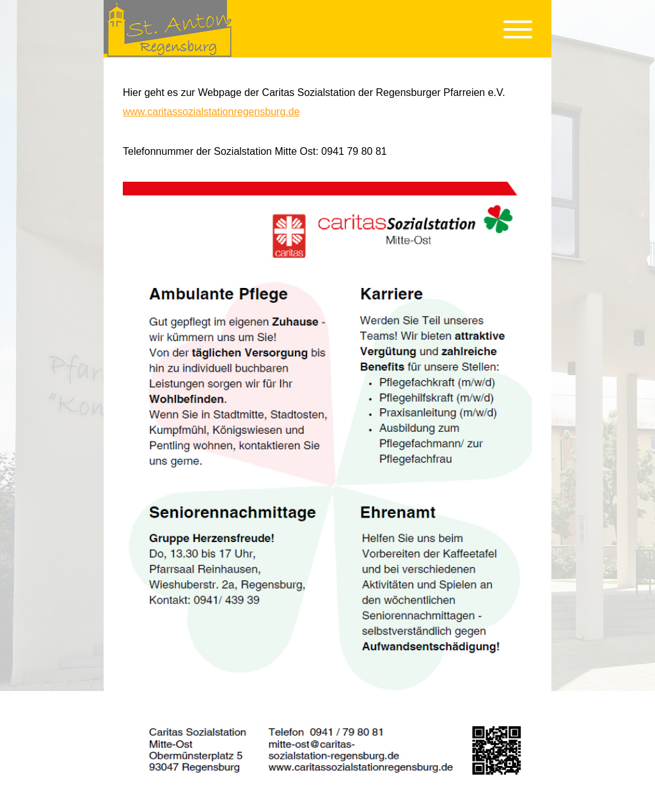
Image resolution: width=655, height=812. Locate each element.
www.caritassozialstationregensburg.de (211, 112)
